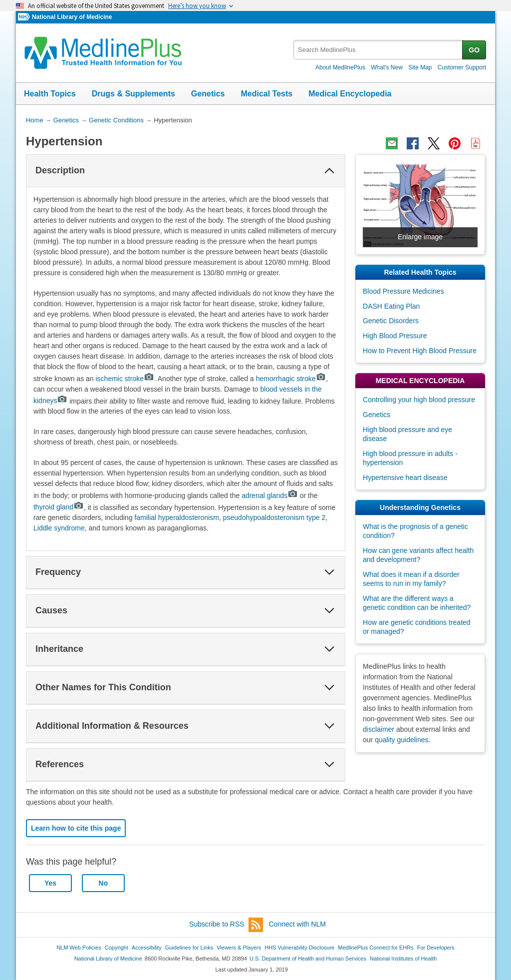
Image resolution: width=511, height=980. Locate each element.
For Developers (436, 948)
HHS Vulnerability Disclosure (299, 948)
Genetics (208, 94)
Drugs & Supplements (133, 94)
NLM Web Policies (79, 948)
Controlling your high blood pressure (419, 400)
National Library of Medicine (72, 17)
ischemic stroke (125, 379)
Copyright (117, 948)
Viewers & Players (239, 948)
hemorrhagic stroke (291, 379)
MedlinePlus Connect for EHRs (376, 948)
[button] (329, 171)
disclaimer (379, 729)
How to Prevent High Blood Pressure (420, 351)
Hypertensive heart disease (405, 478)
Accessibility (147, 948)
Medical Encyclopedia (350, 94)
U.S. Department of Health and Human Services (308, 959)
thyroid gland (59, 507)
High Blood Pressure (395, 336)
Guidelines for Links (189, 948)
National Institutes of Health (403, 959)
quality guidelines (401, 740)
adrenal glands (270, 495)
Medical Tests (266, 94)
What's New (387, 67)
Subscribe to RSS (226, 925)
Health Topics (50, 94)
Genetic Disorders (391, 321)
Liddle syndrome (59, 528)
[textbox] (379, 50)
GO (474, 50)
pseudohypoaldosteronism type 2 (274, 517)
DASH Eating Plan (391, 306)
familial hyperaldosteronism (177, 517)
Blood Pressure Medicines (403, 291)
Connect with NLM (297, 924)
